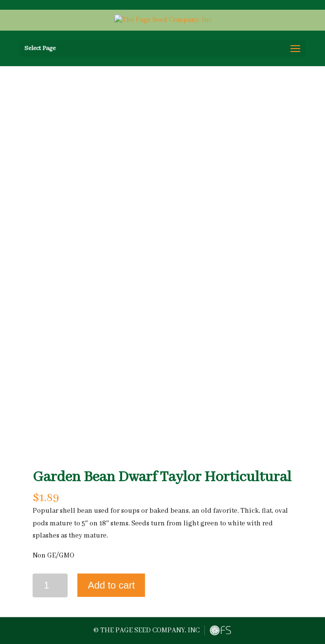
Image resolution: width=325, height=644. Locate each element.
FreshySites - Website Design (220, 630)
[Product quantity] (50, 585)
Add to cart (111, 585)
